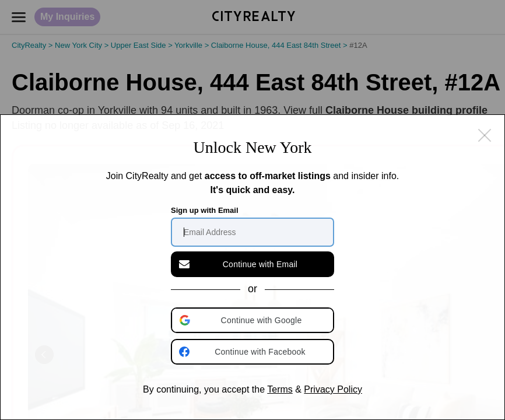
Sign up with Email (205, 210)
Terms (280, 389)
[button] (254, 320)
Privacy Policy (333, 389)
